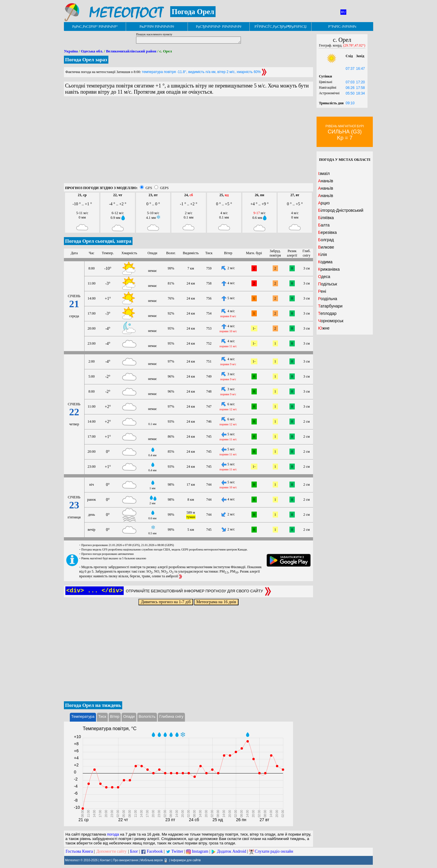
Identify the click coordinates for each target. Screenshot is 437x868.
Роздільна (328, 299)
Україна (71, 51)
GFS (149, 188)
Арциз (324, 203)
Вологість (147, 716)
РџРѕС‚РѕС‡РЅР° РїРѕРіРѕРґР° (95, 27)
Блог (134, 851)
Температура (83, 716)
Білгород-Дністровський (341, 210)
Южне (324, 328)
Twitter (177, 851)
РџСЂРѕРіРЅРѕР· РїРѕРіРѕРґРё (218, 27)
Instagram (200, 851)
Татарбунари (330, 306)
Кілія (322, 254)
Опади (129, 716)
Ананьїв (326, 181)
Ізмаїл (324, 173)
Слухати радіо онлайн (274, 851)
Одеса (324, 277)
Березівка (327, 232)
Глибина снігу (171, 716)
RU (344, 12)
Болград (326, 240)
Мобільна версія (152, 860)
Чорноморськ (331, 321)
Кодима (325, 262)
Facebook (155, 851)
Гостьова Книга (79, 851)
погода (113, 834)
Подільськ (328, 284)
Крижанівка (329, 269)
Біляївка (326, 218)
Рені (322, 291)
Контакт (105, 860)
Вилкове (326, 247)
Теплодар (327, 313)
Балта (324, 225)
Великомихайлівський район (131, 51)
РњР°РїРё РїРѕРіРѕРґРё (157, 27)
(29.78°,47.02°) (354, 45)
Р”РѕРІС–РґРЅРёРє (342, 27)
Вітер (115, 716)
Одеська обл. (92, 51)
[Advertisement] (188, 142)
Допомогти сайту (111, 851)
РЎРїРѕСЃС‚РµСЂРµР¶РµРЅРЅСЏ (280, 27)
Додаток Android (232, 851)
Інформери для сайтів (186, 860)
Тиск (102, 716)
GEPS (164, 188)
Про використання (126, 860)
